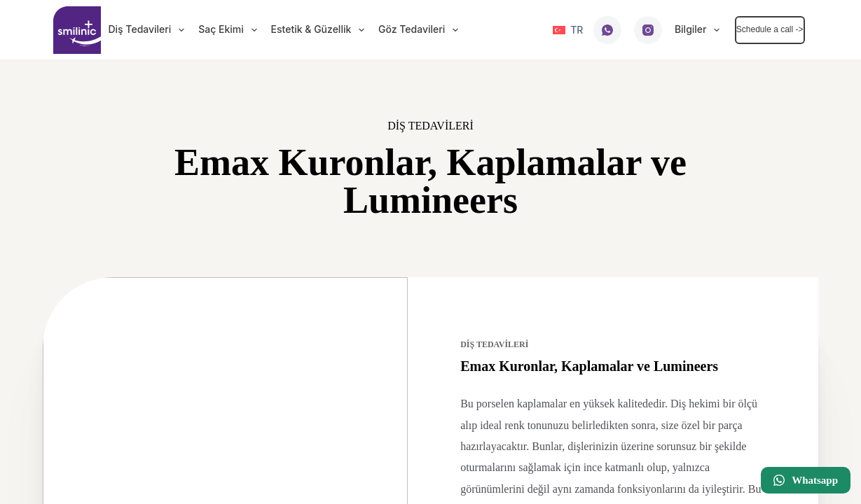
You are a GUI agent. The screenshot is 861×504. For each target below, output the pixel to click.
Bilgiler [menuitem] (700, 30)
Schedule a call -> (770, 29)
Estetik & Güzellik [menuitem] (321, 30)
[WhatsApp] (607, 30)
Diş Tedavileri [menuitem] (149, 30)
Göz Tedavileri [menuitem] (421, 30)
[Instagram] (648, 30)
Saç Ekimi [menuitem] (230, 30)
